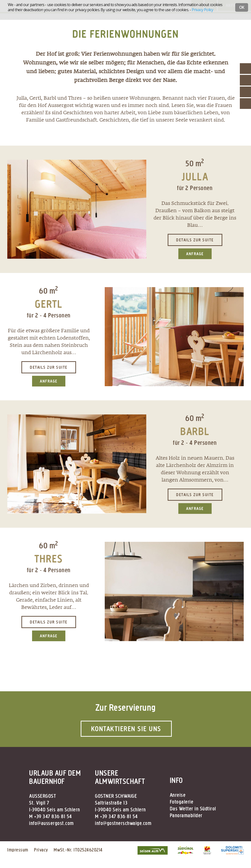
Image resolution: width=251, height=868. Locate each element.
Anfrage (195, 254)
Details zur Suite (195, 240)
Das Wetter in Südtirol (193, 809)
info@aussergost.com (52, 823)
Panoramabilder (186, 815)
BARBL (195, 431)
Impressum (18, 850)
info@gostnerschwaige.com (123, 823)
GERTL (49, 304)
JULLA (195, 176)
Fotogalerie (182, 802)
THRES (49, 559)
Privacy (41, 850)
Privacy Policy (203, 10)
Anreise (178, 795)
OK (242, 7)
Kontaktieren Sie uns (126, 729)
